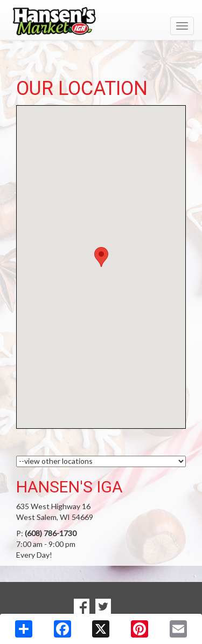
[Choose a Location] (101, 461)
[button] (101, 257)
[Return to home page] (101, 21)
